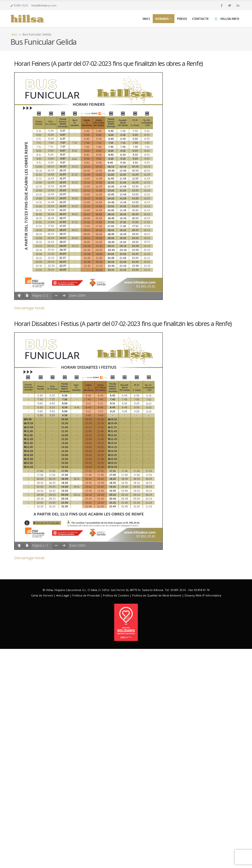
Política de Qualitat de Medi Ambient (157, 815)
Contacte (200, 19)
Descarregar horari (29, 420)
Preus (182, 19)
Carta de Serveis (42, 815)
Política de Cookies (116, 815)
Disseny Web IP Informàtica (203, 815)
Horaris (162, 19)
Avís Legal (63, 815)
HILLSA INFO (227, 19)
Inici (146, 19)
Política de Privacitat (86, 815)
